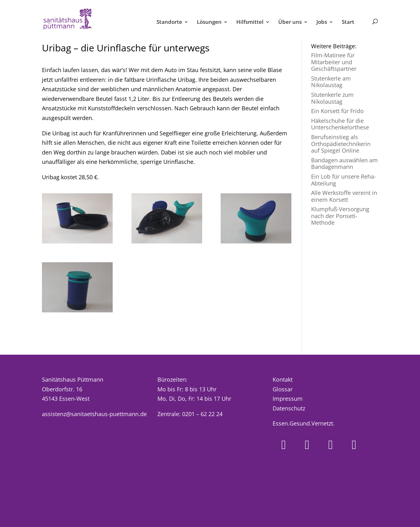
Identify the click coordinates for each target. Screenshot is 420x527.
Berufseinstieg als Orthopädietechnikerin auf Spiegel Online (341, 144)
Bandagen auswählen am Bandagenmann (344, 164)
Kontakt (283, 379)
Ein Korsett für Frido (337, 111)
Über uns (290, 23)
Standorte (169, 23)
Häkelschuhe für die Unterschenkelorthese (340, 124)
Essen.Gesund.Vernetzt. (304, 423)
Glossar (283, 389)
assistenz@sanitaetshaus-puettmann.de (94, 414)
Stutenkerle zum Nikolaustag (332, 98)
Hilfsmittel (250, 23)
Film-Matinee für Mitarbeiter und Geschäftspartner (334, 62)
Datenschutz (289, 408)
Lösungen (209, 23)
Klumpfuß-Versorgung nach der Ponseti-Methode (340, 216)
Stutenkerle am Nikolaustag (331, 82)
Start (348, 23)
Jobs (322, 23)
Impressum (288, 399)
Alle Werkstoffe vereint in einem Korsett (344, 196)
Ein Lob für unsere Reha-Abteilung (343, 180)
